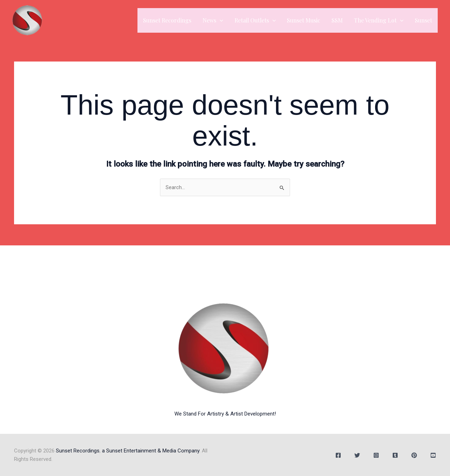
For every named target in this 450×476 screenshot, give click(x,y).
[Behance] (414, 455)
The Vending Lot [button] (379, 20)
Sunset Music (304, 20)
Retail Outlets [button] (255, 20)
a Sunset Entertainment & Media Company (151, 451)
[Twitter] (357, 455)
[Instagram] (376, 455)
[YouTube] (433, 455)
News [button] (213, 20)
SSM (337, 20)
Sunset (423, 20)
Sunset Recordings (167, 20)
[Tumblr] (395, 455)
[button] (220, 20)
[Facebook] (338, 455)
